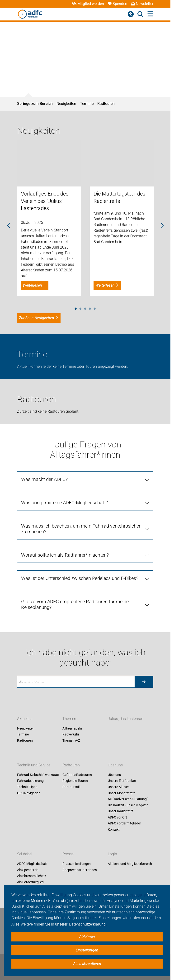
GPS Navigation (29, 793)
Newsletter (142, 4)
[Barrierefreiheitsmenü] (131, 14)
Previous (9, 226)
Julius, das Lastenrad (126, 719)
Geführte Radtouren (77, 775)
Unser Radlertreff (120, 811)
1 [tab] (76, 308)
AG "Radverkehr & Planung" (128, 799)
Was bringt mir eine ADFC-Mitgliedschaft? (64, 503)
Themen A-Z (71, 740)
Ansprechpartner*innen (80, 870)
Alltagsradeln (72, 728)
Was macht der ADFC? (44, 479)
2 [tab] (80, 308)
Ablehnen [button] (87, 937)
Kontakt (114, 829)
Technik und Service (34, 765)
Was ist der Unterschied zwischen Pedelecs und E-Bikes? (80, 578)
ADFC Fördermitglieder (124, 823)
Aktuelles (25, 719)
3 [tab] (85, 308)
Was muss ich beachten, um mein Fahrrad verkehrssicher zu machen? (81, 529)
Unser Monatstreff (121, 793)
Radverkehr (71, 735)
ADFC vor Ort (117, 817)
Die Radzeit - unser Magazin (128, 805)
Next (162, 226)
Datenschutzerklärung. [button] (88, 924)
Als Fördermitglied (30, 882)
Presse (68, 854)
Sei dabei (25, 854)
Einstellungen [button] (87, 950)
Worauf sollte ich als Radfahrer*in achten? (65, 555)
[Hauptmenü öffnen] (150, 14)
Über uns (115, 765)
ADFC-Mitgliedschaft (32, 864)
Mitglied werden (88, 4)
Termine (87, 104)
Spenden (118, 4)
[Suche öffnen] (140, 14)
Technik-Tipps (27, 787)
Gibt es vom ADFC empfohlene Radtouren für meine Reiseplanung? (75, 604)
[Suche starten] (144, 682)
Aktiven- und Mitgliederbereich (130, 864)
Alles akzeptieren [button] (87, 964)
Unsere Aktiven (119, 787)
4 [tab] (90, 308)
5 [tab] (95, 308)
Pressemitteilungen (77, 864)
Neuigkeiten (66, 104)
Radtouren (106, 104)
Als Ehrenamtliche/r (32, 876)
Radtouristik (71, 787)
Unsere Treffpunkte (122, 781)
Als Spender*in (28, 870)
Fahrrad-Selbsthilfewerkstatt (38, 775)
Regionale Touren (75, 781)
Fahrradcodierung (30, 781)
